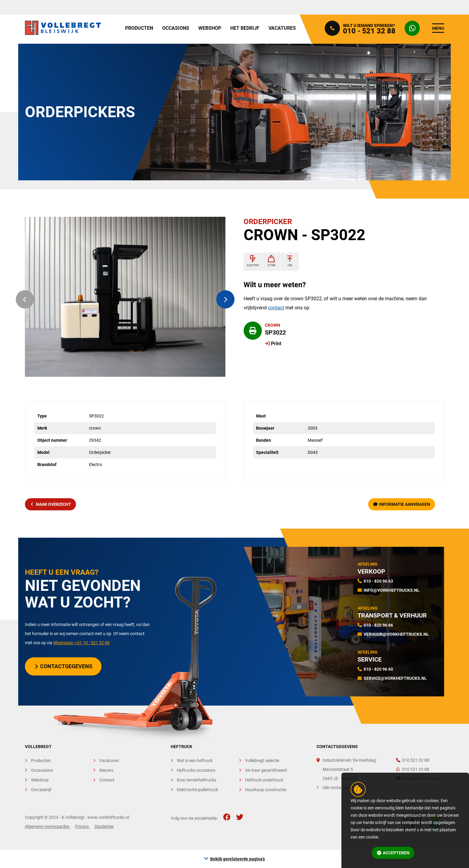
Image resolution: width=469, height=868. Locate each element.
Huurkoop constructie (266, 790)
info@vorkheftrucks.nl (392, 590)
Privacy (82, 826)
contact (276, 308)
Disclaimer (104, 826)
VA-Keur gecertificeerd (266, 770)
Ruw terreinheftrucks (197, 780)
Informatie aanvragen (402, 504)
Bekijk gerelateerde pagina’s (238, 859)
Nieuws (106, 770)
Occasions (176, 28)
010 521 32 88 (413, 760)
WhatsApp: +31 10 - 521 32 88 (81, 643)
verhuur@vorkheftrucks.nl (396, 634)
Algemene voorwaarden (48, 826)
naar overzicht (51, 504)
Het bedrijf (245, 28)
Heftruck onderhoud (264, 780)
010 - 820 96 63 (378, 581)
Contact (107, 780)
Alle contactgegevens (343, 788)
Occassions (42, 770)
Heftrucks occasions (196, 770)
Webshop (210, 28)
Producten (139, 28)
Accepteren (393, 853)
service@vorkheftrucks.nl (395, 678)
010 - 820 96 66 (378, 625)
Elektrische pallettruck (197, 790)
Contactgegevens (64, 666)
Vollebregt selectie (262, 761)
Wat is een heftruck (195, 761)
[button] (25, 299)
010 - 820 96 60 (378, 669)
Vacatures (282, 28)
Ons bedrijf (41, 790)
